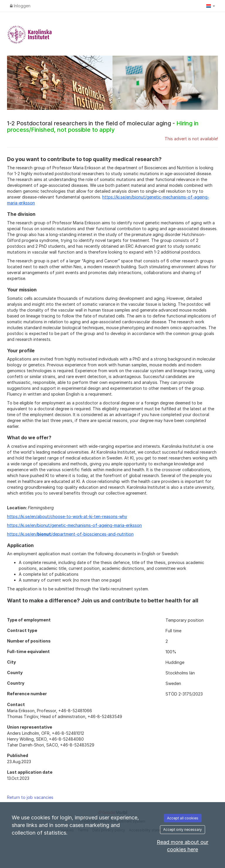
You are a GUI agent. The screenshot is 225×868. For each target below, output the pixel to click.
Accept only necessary (183, 829)
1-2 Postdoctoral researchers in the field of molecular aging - (103, 127)
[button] (211, 6)
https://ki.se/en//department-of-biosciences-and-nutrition (70, 534)
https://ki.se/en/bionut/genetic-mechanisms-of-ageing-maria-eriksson (74, 525)
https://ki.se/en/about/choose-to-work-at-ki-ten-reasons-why (67, 516)
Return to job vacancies (30, 797)
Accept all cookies (183, 818)
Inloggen (20, 6)
